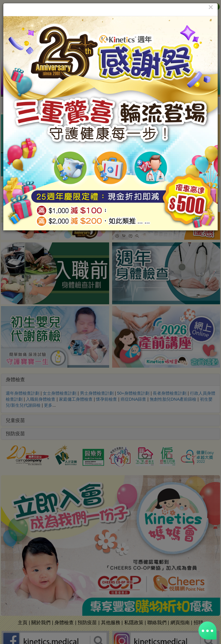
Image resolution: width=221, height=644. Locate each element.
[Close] (211, 7)
